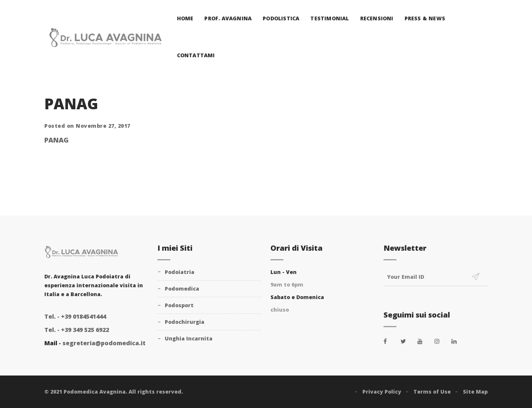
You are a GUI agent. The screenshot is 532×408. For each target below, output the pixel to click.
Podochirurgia (185, 322)
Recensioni (377, 18)
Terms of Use (432, 392)
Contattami (196, 55)
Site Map (475, 392)
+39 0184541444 (75, 316)
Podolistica (281, 18)
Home (185, 18)
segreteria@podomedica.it (104, 343)
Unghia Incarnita (189, 338)
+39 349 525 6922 (77, 330)
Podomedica (182, 289)
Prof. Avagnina (228, 18)
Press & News (425, 18)
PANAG (57, 140)
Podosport (179, 305)
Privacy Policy (382, 392)
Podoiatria (180, 272)
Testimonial (330, 18)
